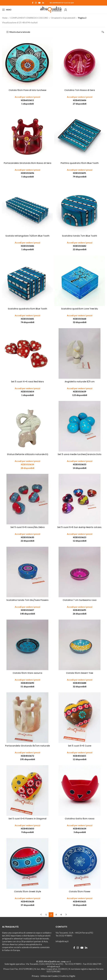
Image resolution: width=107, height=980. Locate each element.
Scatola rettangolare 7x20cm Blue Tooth (27, 236)
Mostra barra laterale (20, 32)
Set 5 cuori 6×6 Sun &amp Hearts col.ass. (80, 527)
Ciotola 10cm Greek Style (28, 891)
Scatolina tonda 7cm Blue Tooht (80, 236)
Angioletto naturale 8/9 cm (80, 382)
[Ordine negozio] (103, 32)
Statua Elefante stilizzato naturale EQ (28, 454)
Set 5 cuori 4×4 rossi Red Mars (27, 382)
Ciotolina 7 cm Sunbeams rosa (80, 600)
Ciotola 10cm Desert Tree (80, 673)
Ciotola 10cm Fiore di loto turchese (27, 90)
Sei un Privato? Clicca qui (62, 3)
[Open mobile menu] (7, 10)
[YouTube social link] (39, 3)
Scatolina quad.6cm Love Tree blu (80, 309)
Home (5, 18)
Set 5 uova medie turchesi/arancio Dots (80, 454)
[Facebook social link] (33, 3)
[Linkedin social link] (43, 3)
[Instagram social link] (36, 3)
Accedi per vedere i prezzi (28, 97)
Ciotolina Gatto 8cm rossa (80, 819)
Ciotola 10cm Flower (80, 891)
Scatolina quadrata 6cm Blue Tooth (27, 309)
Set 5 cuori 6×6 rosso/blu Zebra (28, 527)
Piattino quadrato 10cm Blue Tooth (80, 163)
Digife (72, 976)
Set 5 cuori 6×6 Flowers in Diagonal (27, 819)
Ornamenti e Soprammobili (63, 18)
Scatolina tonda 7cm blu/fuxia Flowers (27, 600)
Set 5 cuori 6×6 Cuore (80, 746)
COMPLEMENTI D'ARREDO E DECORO (29, 18)
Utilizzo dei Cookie (49, 976)
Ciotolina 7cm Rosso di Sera (80, 90)
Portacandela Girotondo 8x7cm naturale (27, 746)
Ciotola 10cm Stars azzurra (27, 673)
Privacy (35, 976)
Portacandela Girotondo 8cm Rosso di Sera (28, 163)
